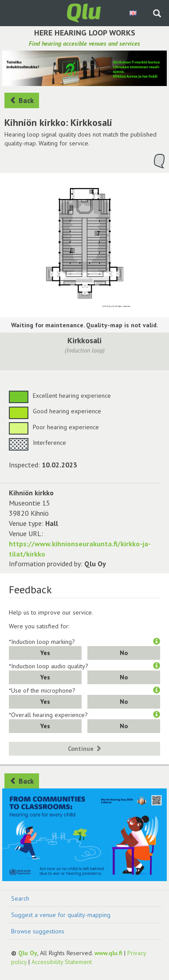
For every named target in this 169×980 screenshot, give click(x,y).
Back (22, 100)
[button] (157, 642)
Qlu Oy (28, 953)
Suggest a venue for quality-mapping (61, 915)
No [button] (124, 653)
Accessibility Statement (62, 962)
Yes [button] (45, 653)
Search (20, 898)
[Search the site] (157, 14)
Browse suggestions (38, 931)
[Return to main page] (85, 12)
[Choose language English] (134, 13)
